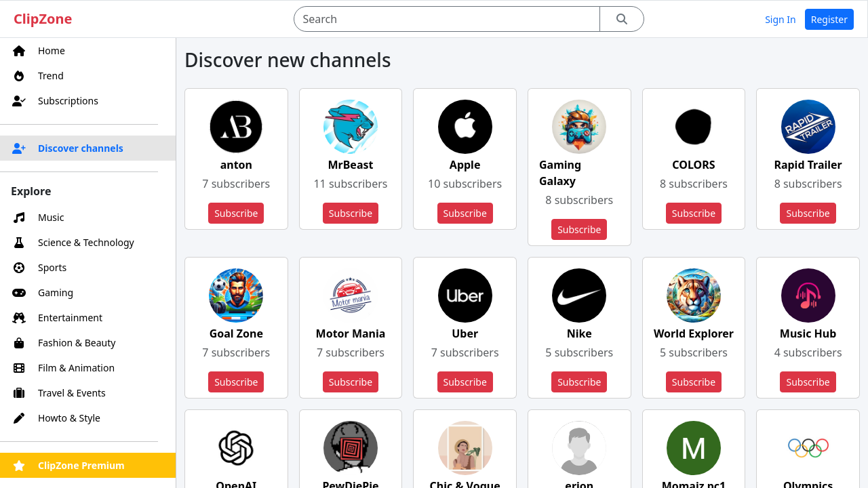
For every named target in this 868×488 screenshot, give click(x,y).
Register (829, 19)
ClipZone (43, 19)
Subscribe (236, 213)
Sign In (781, 19)
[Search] (447, 19)
